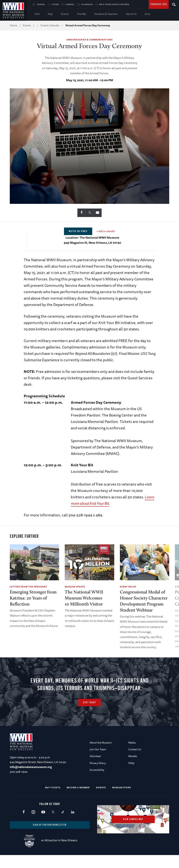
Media (132, 756)
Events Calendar (50, 25)
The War (82, 14)
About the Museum (101, 756)
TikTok (63, 825)
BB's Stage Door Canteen (114, 4)
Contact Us (135, 762)
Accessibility (97, 783)
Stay (50, 14)
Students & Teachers (106, 14)
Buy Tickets (53, 800)
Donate (101, 800)
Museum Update (75, 587)
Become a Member (78, 800)
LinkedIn (73, 825)
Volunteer (95, 769)
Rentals (133, 769)
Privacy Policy (98, 776)
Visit (37, 14)
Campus (70, 4)
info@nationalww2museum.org (31, 780)
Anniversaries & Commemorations (89, 40)
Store (55, 4)
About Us (131, 14)
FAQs (131, 776)
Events (65, 14)
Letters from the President (29, 587)
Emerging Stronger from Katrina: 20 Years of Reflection (33, 598)
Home (13, 25)
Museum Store (122, 800)
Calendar (87, 4)
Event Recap (128, 587)
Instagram (33, 825)
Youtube (43, 825)
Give (147, 14)
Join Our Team (98, 762)
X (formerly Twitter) (53, 825)
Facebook (24, 825)
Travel (41, 4)
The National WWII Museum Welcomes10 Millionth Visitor (84, 598)
